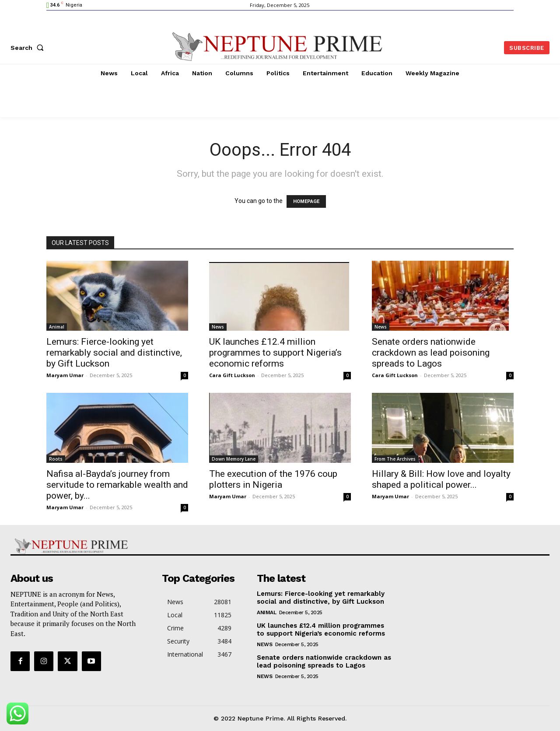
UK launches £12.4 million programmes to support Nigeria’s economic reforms (275, 353)
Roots (56, 459)
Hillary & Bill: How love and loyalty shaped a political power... (441, 479)
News (218, 327)
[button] (29, 48)
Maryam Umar (65, 375)
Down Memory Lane (234, 459)
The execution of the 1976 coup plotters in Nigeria (273, 479)
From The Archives (395, 459)
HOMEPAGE (306, 201)
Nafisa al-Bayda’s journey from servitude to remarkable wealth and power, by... (117, 485)
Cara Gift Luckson (232, 375)
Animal (57, 327)
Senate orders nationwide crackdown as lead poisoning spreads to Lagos (431, 353)
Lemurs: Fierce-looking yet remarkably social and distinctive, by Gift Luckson (114, 353)
